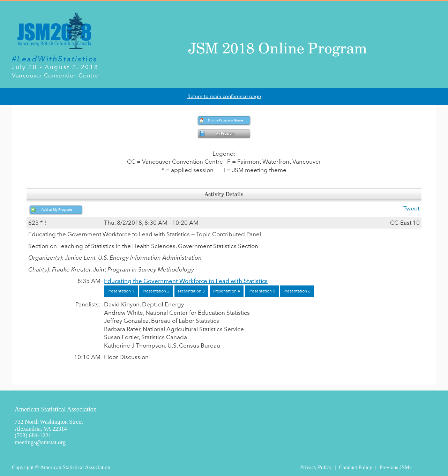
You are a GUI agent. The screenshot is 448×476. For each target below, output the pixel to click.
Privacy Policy (316, 467)
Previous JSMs (395, 467)
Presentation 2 (156, 291)
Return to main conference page (224, 96)
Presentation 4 (227, 291)
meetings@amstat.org (40, 442)
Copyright (23, 467)
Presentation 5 (262, 291)
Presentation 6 (297, 291)
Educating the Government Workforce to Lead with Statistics (186, 281)
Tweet (412, 208)
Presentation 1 (121, 291)
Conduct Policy (355, 467)
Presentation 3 (191, 291)
